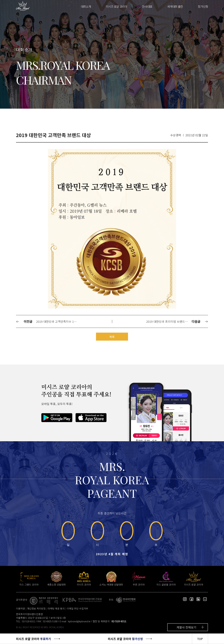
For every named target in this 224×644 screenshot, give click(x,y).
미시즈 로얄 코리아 (116, 6)
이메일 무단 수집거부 (77, 608)
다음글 (200, 321)
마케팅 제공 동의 (56, 608)
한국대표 (147, 6)
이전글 (24, 321)
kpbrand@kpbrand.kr (79, 621)
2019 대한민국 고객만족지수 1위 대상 (59, 321)
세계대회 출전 (175, 6)
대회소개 (86, 6)
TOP (200, 639)
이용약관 (20, 608)
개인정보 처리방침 (36, 608)
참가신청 (203, 6)
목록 (112, 337)
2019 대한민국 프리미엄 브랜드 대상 (169, 321)
